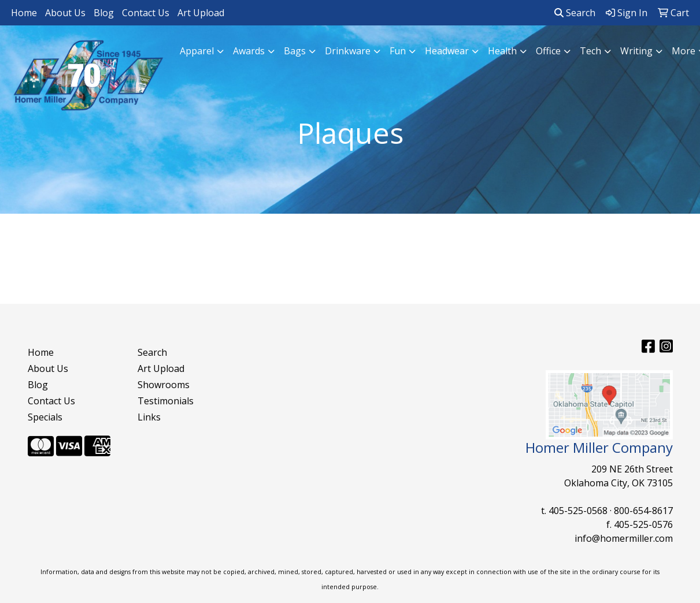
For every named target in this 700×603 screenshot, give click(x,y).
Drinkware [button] (348, 51)
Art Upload (201, 13)
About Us (65, 13)
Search (575, 13)
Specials (45, 417)
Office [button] (548, 51)
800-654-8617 (643, 511)
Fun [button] (398, 51)
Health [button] (502, 51)
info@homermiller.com (624, 538)
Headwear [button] (447, 51)
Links (149, 417)
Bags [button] (295, 51)
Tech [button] (590, 51)
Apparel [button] (197, 51)
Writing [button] (636, 51)
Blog (104, 13)
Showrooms (164, 385)
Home (24, 13)
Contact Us (146, 13)
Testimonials (166, 401)
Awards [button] (249, 51)
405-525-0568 (578, 511)
